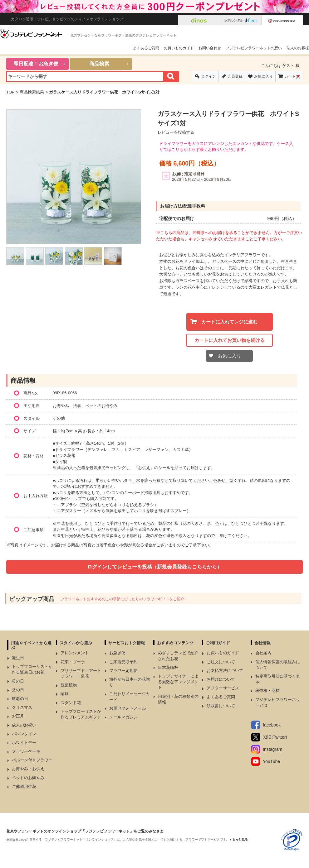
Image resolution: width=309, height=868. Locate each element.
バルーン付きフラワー (32, 760)
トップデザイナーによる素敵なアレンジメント (178, 682)
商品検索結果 (32, 92)
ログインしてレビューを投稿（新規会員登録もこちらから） (154, 567)
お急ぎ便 (117, 653)
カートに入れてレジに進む (229, 322)
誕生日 (18, 658)
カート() (292, 76)
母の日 (18, 681)
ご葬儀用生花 (24, 786)
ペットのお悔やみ (28, 778)
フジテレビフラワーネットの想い (254, 48)
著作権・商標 (267, 691)
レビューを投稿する (176, 132)
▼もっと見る (238, 839)
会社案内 (263, 653)
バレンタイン (24, 734)
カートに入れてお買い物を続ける (230, 340)
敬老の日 (20, 699)
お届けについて (221, 679)
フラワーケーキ (26, 751)
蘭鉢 (65, 694)
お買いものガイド (179, 48)
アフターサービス (223, 688)
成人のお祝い (24, 725)
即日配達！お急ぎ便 (36, 64)
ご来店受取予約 (123, 662)
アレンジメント (75, 653)
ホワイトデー (24, 743)
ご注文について (221, 662)
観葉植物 (69, 685)
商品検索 (99, 64)
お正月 (18, 716)
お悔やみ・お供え (28, 769)
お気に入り (263, 76)
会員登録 (235, 76)
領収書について (221, 706)
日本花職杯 (168, 667)
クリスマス (22, 707)
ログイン (208, 76)
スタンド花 (71, 703)
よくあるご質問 (146, 48)
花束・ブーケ (73, 662)
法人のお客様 (298, 48)
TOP (10, 92)
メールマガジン (123, 717)
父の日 (18, 690)
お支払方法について (225, 671)
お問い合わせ (210, 48)
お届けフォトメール (128, 708)
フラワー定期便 (123, 671)
